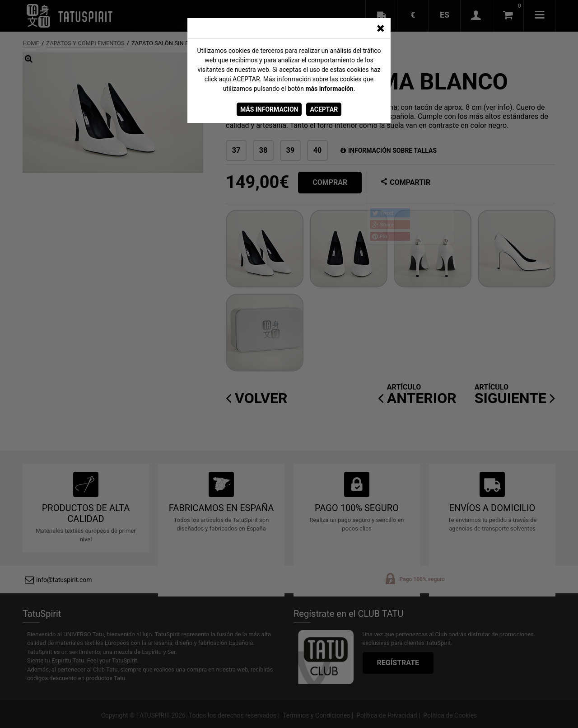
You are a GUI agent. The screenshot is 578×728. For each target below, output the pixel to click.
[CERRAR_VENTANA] (380, 28)
